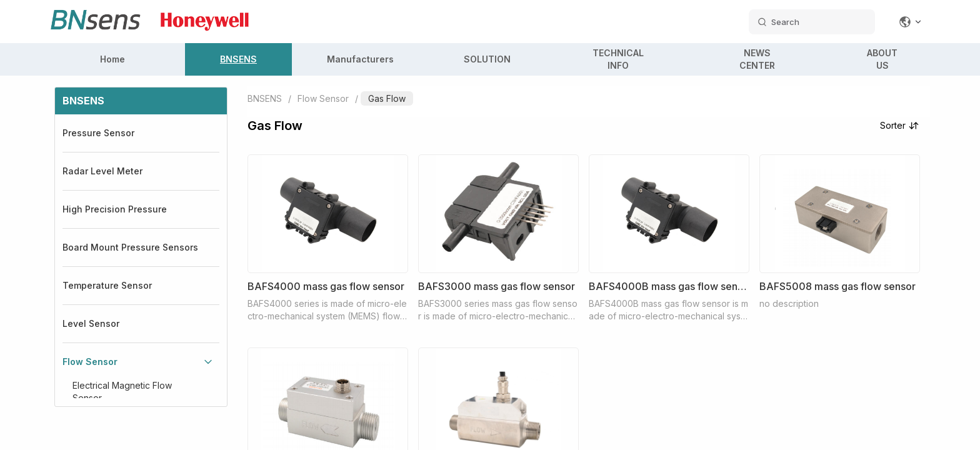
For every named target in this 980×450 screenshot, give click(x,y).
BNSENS (238, 59)
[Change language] (911, 22)
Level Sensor (91, 323)
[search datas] (812, 22)
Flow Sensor (90, 362)
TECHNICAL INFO (618, 59)
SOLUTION (487, 59)
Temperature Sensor (107, 285)
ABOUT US (882, 59)
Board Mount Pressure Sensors (130, 247)
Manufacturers (360, 59)
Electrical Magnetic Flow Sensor (122, 392)
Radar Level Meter (102, 171)
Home (112, 59)
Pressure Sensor (98, 133)
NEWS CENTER (757, 59)
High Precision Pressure (115, 209)
